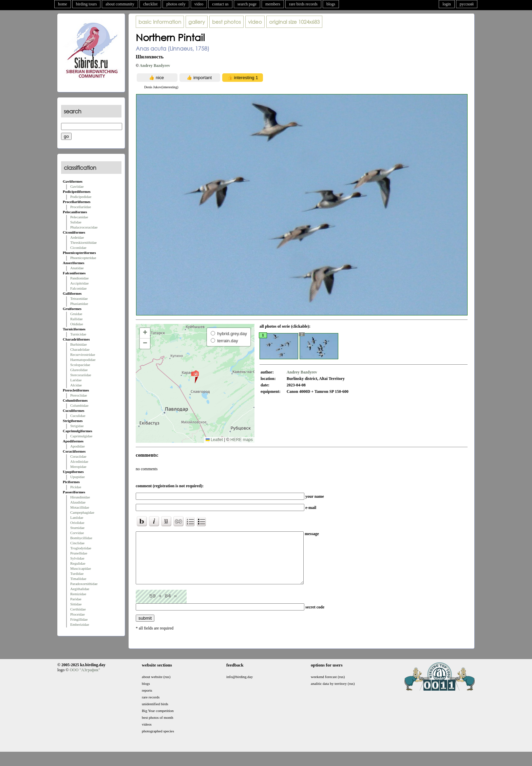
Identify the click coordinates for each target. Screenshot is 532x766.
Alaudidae (78, 502)
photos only (176, 4)
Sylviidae (77, 558)
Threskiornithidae (83, 242)
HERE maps (242, 440)
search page (247, 4)
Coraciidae (78, 456)
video (199, 4)
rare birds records (303, 4)
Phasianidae (79, 304)
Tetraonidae (79, 298)
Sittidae (76, 604)
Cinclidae (77, 543)
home (63, 4)
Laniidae (77, 517)
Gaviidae (77, 186)
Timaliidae (78, 579)
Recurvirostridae (83, 354)
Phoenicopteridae (83, 258)
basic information (160, 22)
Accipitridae (79, 283)
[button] (195, 377)
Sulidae (76, 222)
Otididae (77, 324)
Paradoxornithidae (84, 584)
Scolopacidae (80, 365)
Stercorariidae (81, 375)
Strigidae (77, 426)
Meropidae (78, 467)
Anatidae (77, 268)
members (273, 4)
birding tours (87, 4)
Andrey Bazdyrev (155, 66)
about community (120, 4)
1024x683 (294, 22)
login (447, 4)
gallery (197, 22)
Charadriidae (80, 349)
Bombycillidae (81, 538)
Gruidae (76, 314)
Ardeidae (77, 237)
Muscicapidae (81, 568)
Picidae (76, 487)
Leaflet (214, 440)
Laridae (76, 380)
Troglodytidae (81, 548)
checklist (150, 4)
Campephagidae (82, 512)
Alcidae (76, 385)
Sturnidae (77, 528)
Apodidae (78, 446)
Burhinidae (79, 344)
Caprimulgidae (81, 436)
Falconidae (78, 288)
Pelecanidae (79, 217)
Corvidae (77, 533)
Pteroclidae (79, 395)
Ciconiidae (78, 248)
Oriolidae (77, 523)
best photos (226, 22)
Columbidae (79, 405)
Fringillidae (79, 619)
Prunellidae (79, 553)
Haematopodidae (83, 360)
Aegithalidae (80, 589)
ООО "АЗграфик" (85, 680)
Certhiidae (78, 609)
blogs (331, 4)
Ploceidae (78, 614)
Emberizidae (80, 624)
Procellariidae (81, 207)
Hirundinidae (80, 497)
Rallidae (77, 319)
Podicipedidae (81, 197)
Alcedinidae (79, 461)
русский (467, 4)
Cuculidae (78, 416)
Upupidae (78, 477)
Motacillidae (80, 507)
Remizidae (78, 594)
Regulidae (78, 563)
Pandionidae (79, 278)
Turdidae (77, 573)
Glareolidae (79, 370)
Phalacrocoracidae (84, 227)
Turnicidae (78, 334)
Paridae (76, 599)
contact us (220, 4)
